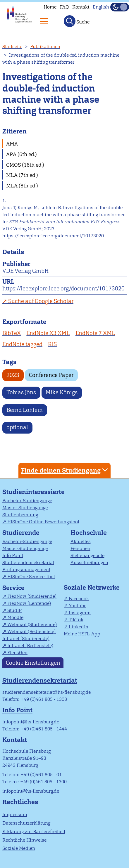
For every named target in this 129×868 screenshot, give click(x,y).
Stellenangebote (87, 555)
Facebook (79, 599)
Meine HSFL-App (82, 634)
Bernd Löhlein (25, 410)
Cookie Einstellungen (33, 663)
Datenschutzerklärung (26, 823)
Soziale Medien (19, 848)
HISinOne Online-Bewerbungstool (43, 522)
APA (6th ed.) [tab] (21, 154)
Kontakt (81, 7)
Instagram (80, 613)
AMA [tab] (12, 144)
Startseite (12, 46)
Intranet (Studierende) (26, 638)
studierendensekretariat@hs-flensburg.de (47, 692)
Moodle (15, 617)
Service (13, 588)
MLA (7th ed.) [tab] (22, 175)
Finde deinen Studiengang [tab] (65, 470)
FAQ (64, 7)
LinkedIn (79, 627)
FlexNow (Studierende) (32, 596)
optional (17, 427)
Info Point (13, 555)
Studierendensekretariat (28, 562)
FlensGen (17, 653)
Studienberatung (20, 515)
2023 (13, 375)
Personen (80, 548)
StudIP (14, 610)
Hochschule (89, 533)
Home (50, 7)
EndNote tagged (22, 344)
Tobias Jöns (21, 392)
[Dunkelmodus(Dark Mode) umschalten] (120, 7)
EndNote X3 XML (48, 333)
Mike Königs (62, 392)
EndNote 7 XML (95, 333)
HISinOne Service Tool (31, 577)
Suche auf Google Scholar (41, 301)
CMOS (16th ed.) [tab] (25, 165)
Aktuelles (81, 541)
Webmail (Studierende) (32, 624)
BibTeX (12, 333)
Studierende (21, 533)
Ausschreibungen (89, 562)
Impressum (15, 814)
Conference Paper (51, 375)
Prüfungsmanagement (26, 570)
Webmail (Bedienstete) (31, 631)
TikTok (76, 620)
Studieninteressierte (33, 492)
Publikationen (45, 46)
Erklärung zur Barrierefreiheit (34, 831)
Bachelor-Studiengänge (27, 501)
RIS (52, 344)
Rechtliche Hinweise (24, 840)
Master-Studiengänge (25, 508)
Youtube (78, 606)
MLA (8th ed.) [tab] (22, 186)
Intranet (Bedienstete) (30, 645)
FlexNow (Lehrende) (29, 603)
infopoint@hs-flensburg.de (31, 722)
